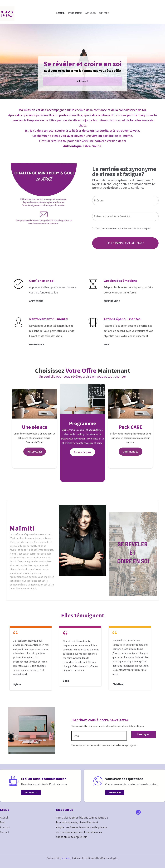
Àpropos (5, 827)
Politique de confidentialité (86, 858)
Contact (5, 832)
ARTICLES (90, 13)
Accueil (4, 818)
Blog (3, 822)
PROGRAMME (75, 13)
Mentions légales (110, 858)
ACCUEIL (61, 13)
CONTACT (104, 13)
